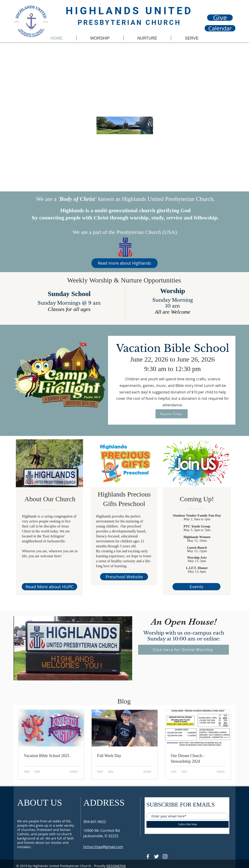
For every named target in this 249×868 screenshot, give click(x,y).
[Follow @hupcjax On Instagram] (165, 856)
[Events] (196, 587)
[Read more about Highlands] (124, 263)
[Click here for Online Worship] (183, 650)
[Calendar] (220, 28)
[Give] (220, 18)
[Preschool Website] (124, 577)
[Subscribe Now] (188, 824)
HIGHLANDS (105, 11)
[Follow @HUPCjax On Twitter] (156, 856)
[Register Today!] (172, 414)
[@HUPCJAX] (148, 856)
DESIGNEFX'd (116, 866)
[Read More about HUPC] (49, 587)
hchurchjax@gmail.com (103, 847)
